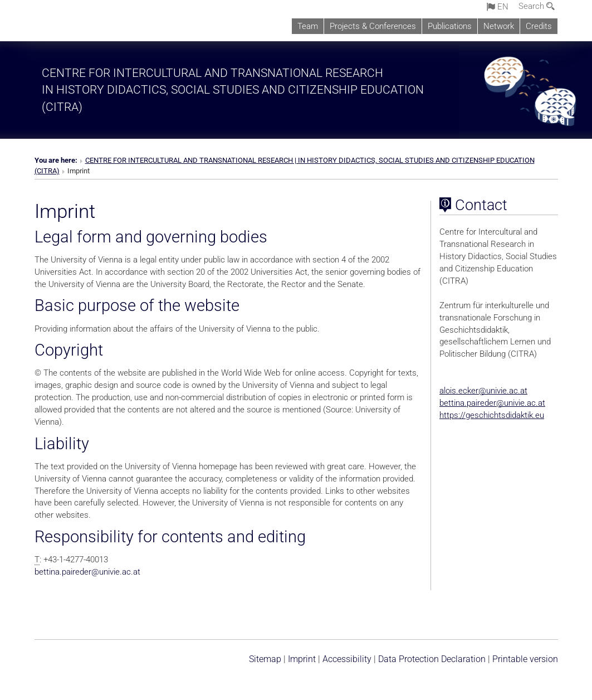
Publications (450, 26)
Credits (539, 26)
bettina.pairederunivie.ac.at (87, 572)
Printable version (525, 659)
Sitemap (265, 659)
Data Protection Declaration (432, 659)
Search (537, 6)
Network (499, 26)
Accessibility (347, 659)
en (498, 7)
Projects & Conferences (373, 26)
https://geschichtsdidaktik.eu (492, 415)
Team (308, 26)
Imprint (302, 659)
